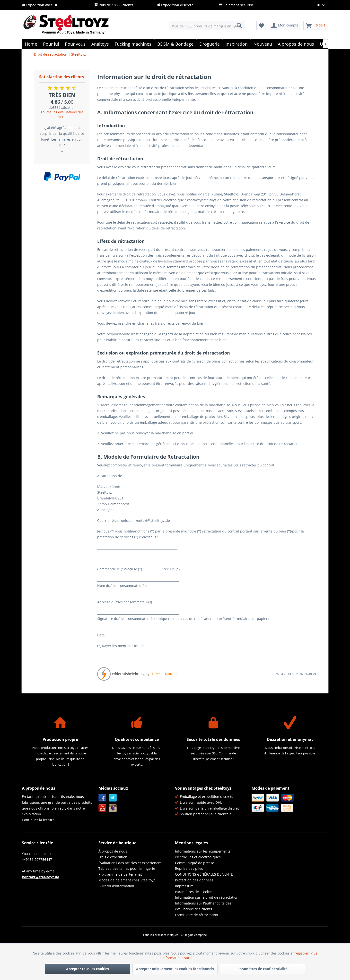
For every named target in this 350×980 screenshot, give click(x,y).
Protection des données (194, 880)
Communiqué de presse (195, 863)
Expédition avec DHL (41, 5)
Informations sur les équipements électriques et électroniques (203, 854)
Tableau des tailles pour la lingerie (127, 868)
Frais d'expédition (113, 857)
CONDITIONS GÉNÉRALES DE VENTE (204, 874)
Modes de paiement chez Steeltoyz (127, 880)
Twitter (113, 798)
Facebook (102, 798)
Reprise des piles (189, 868)
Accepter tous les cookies (87, 969)
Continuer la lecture (38, 820)
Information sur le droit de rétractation (207, 897)
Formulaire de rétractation (197, 915)
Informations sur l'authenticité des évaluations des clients (203, 906)
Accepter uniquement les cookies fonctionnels (175, 969)
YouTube (102, 808)
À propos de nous (113, 851)
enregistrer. (301, 953)
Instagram (113, 808)
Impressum (184, 886)
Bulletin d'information (116, 886)
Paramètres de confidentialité (262, 969)
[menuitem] (207, 25)
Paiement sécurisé (236, 5)
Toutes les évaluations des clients (62, 114)
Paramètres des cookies (194, 892)
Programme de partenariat (120, 874)
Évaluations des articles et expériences (130, 863)
